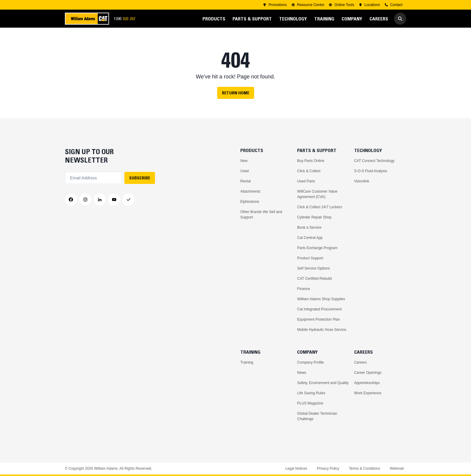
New (244, 161)
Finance (304, 289)
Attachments (250, 191)
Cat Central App (310, 238)
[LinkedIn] (100, 200)
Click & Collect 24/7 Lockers (319, 207)
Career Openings (368, 373)
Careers (361, 362)
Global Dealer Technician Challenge (317, 416)
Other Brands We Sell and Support (261, 215)
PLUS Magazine (310, 403)
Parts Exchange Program (317, 248)
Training (247, 362)
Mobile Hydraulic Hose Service (322, 330)
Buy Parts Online (311, 161)
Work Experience (368, 393)
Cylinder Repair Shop (314, 217)
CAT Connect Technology (374, 161)
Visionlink (362, 181)
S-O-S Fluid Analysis (371, 171)
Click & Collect (309, 171)
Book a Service (309, 227)
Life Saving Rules (311, 393)
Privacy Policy (328, 468)
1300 (126, 19)
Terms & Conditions (364, 468)
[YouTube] (114, 200)
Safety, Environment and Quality (323, 383)
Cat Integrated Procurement (319, 309)
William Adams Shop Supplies (321, 299)
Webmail (397, 468)
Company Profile (310, 362)
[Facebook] (71, 200)
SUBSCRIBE (140, 178)
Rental (246, 181)
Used (245, 171)
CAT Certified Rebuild (314, 279)
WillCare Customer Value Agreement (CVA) (317, 194)
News (302, 373)
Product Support (310, 258)
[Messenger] (129, 200)
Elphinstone (250, 202)
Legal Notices (296, 468)
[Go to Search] (400, 19)
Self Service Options (313, 268)
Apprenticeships (367, 383)
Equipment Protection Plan (318, 319)
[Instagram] (85, 200)
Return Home (236, 93)
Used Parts (306, 181)
